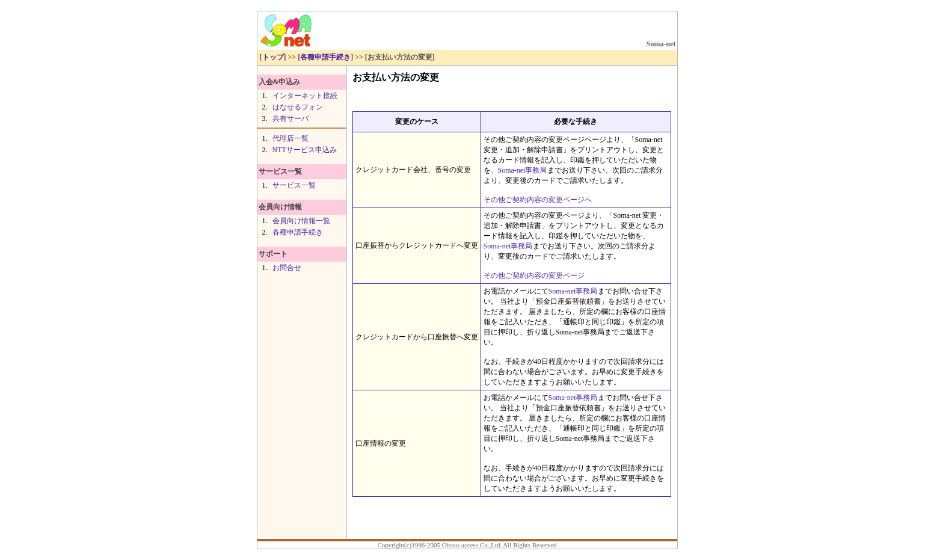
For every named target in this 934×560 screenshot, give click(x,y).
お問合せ (287, 268)
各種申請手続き (325, 57)
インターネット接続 (305, 96)
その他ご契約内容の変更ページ (534, 275)
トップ (273, 57)
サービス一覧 (294, 185)
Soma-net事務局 (523, 170)
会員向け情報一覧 (301, 221)
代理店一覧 (290, 138)
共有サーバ (290, 118)
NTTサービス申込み (305, 150)
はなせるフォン (298, 107)
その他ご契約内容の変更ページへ (538, 200)
